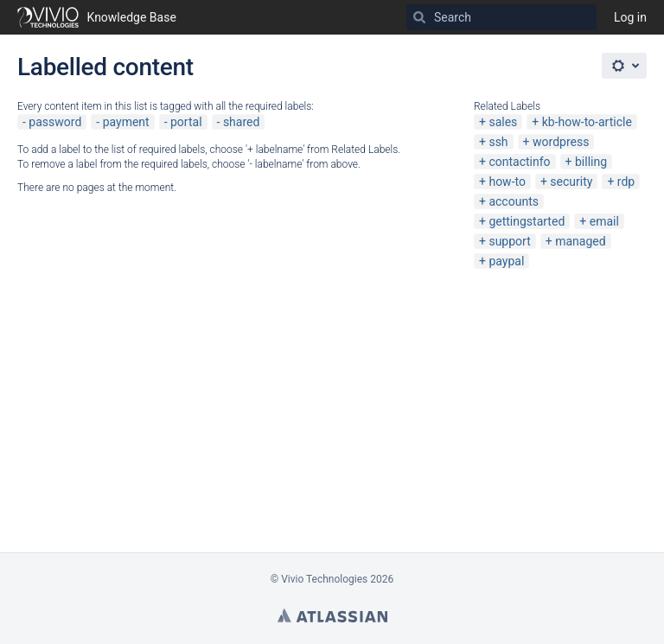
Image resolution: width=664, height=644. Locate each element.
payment (126, 122)
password (55, 122)
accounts (514, 201)
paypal (506, 261)
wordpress (561, 142)
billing (591, 162)
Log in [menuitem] (630, 17)
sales (503, 122)
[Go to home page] (97, 17)
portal (186, 122)
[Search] (419, 17)
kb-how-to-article (587, 122)
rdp (626, 182)
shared (242, 122)
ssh (498, 142)
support (509, 241)
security (571, 182)
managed (580, 241)
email (604, 221)
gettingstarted (527, 221)
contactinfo (519, 162)
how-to (507, 182)
